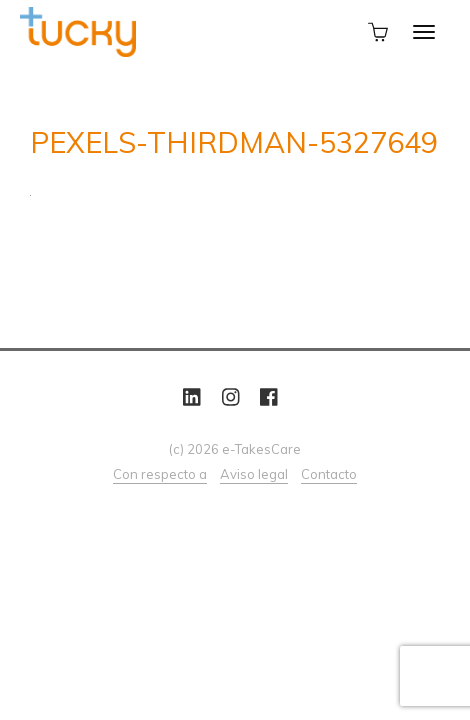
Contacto (329, 474)
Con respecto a (160, 474)
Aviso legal (254, 474)
